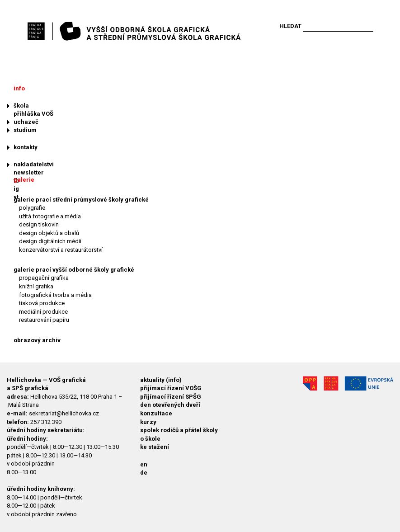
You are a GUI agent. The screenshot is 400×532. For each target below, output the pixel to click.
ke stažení (155, 447)
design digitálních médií (50, 241)
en (144, 464)
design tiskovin (39, 224)
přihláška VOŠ (33, 114)
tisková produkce (42, 303)
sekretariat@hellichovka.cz (64, 413)
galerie (24, 180)
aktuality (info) (161, 380)
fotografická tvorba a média (55, 295)
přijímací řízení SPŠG (171, 397)
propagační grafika (44, 278)
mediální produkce (43, 312)
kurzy (148, 422)
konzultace (156, 413)
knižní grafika (36, 286)
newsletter (29, 172)
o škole (150, 439)
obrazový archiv (37, 340)
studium (25, 130)
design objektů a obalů (49, 233)
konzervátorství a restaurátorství (61, 250)
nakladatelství (34, 164)
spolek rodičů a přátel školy (179, 430)
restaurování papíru (44, 320)
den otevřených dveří (170, 405)
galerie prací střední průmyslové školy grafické (81, 200)
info (19, 88)
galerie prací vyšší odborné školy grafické (74, 270)
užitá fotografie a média (50, 216)
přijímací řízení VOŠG (171, 388)
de (144, 473)
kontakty (26, 147)
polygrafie (32, 208)
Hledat (290, 26)
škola (21, 106)
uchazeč (26, 122)
